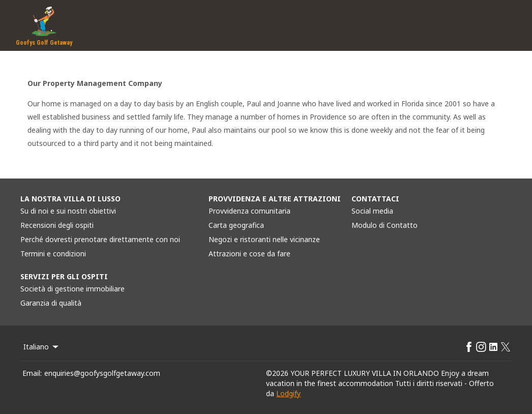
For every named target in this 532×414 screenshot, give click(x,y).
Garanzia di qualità (51, 303)
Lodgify (288, 393)
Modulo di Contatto (385, 225)
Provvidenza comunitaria (249, 211)
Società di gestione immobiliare (72, 289)
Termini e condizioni (53, 254)
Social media (372, 211)
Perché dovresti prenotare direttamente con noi (100, 239)
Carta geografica (236, 225)
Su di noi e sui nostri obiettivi (68, 211)
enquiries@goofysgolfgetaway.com (102, 373)
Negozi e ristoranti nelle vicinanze (264, 239)
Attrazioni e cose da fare (249, 254)
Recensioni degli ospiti (57, 225)
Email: (32, 373)
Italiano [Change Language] (42, 347)
